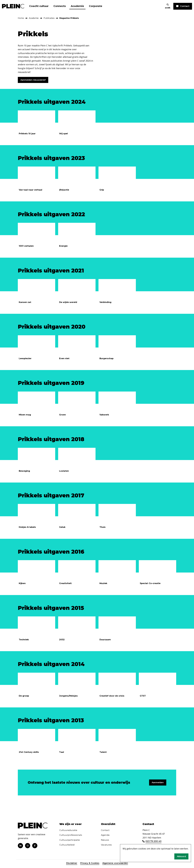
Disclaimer (70, 865)
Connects (60, 6)
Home (21, 18)
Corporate (96, 6)
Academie (77, 6)
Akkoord (181, 856)
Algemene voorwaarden (116, 865)
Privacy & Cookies (89, 865)
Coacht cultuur (39, 6)
